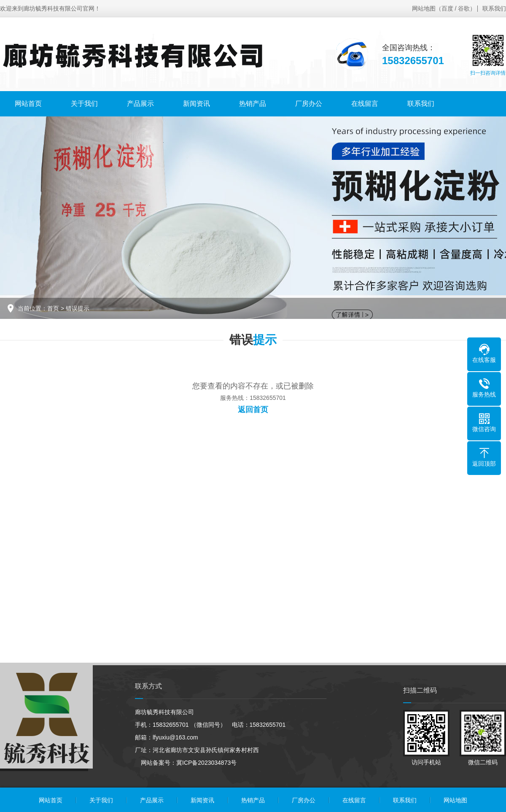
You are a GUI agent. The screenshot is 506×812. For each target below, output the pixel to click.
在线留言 (365, 104)
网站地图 (424, 8)
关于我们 (84, 104)
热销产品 (253, 104)
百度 (447, 8)
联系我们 (494, 8)
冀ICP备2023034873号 (206, 763)
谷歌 (464, 8)
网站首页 (28, 104)
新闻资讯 (196, 104)
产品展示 (140, 104)
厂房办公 (309, 104)
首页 (53, 308)
